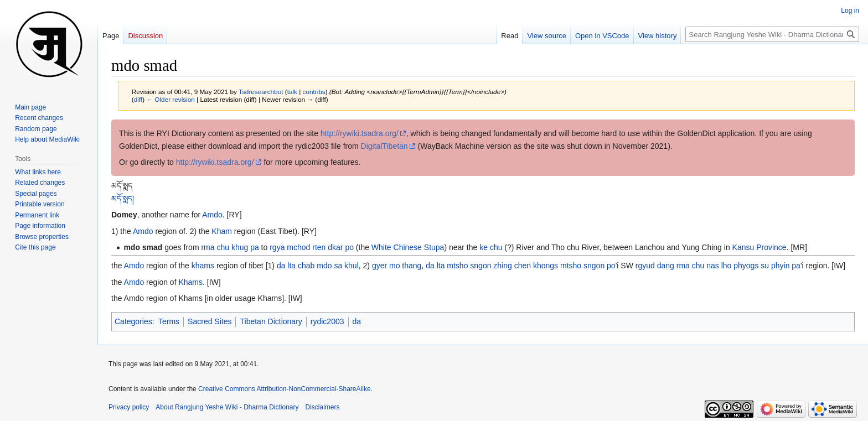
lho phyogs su (745, 266)
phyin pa (786, 266)
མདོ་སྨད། (123, 199)
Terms (169, 321)
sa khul (346, 266)
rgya (277, 247)
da (357, 321)
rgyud (645, 266)
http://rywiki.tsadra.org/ (360, 133)
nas (713, 266)
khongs (546, 266)
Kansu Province (759, 247)
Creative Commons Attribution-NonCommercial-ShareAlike (284, 389)
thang (412, 266)
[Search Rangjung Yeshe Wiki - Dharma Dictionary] (772, 34)
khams (203, 266)
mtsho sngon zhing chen (489, 266)
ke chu (491, 247)
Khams (190, 282)
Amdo (212, 215)
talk (292, 92)
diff (138, 99)
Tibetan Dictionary (271, 321)
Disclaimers (323, 407)
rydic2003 (327, 321)
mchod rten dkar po (320, 247)
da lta (286, 266)
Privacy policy (129, 407)
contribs (314, 92)
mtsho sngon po (588, 266)
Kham (222, 231)
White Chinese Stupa (408, 247)
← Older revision (170, 99)
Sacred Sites (210, 321)
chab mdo (315, 266)
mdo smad (143, 247)
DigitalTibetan (384, 146)
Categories (133, 321)
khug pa (245, 247)
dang (666, 266)
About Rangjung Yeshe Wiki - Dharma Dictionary (227, 407)
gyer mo (386, 266)
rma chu (215, 247)
